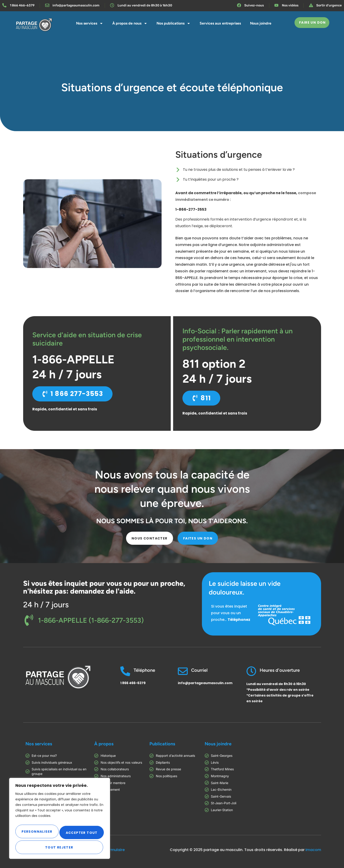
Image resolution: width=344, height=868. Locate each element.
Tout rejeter (81, 830)
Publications (162, 744)
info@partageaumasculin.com (205, 683)
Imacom (313, 850)
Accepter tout (59, 847)
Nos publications (173, 23)
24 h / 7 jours (46, 605)
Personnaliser (37, 830)
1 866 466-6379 (133, 683)
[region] (60, 819)
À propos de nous (130, 23)
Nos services (90, 23)
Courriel (199, 670)
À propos (104, 744)
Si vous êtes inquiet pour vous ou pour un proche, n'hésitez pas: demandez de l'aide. (104, 587)
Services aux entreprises (220, 23)
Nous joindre (261, 23)
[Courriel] (183, 671)
